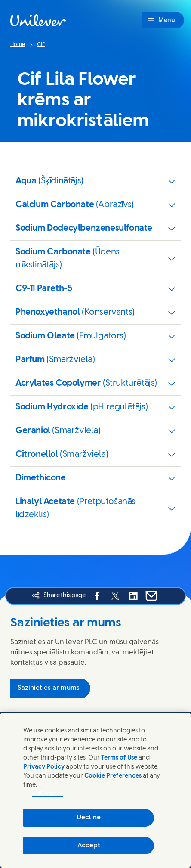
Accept (89, 846)
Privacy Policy (44, 767)
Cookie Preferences (113, 776)
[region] (95, 790)
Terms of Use (119, 758)
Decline (89, 818)
